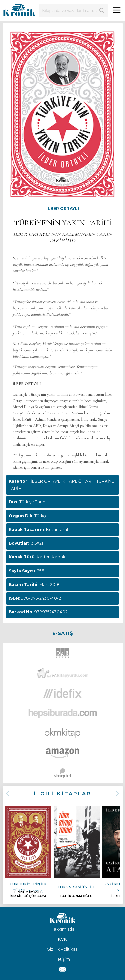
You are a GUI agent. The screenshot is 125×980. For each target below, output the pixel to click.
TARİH (89, 481)
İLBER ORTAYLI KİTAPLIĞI (56, 481)
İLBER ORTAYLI (63, 208)
